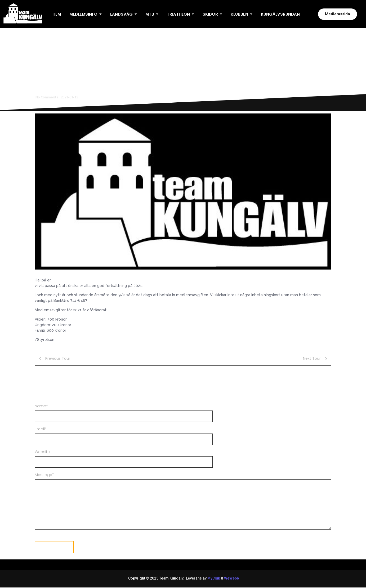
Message (44, 475)
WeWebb (231, 578)
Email (41, 429)
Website (42, 452)
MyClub (214, 578)
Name (41, 406)
